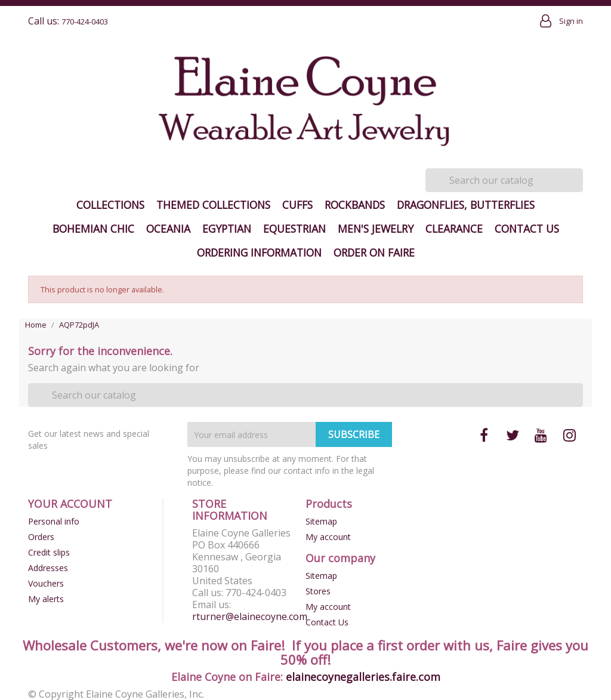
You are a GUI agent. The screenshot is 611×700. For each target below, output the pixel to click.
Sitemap (321, 521)
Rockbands (355, 205)
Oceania (168, 229)
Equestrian (294, 229)
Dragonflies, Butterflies (466, 205)
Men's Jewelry (376, 229)
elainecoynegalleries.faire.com (363, 677)
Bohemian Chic (93, 229)
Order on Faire (374, 252)
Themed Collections (213, 205)
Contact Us (527, 229)
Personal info (54, 521)
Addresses (48, 568)
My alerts (46, 599)
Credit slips (49, 552)
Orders (41, 537)
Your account (70, 504)
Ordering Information (259, 252)
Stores (318, 591)
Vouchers (46, 583)
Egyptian (227, 229)
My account (328, 537)
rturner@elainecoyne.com (250, 616)
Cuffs (297, 205)
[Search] (504, 180)
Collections (110, 205)
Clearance (454, 229)
